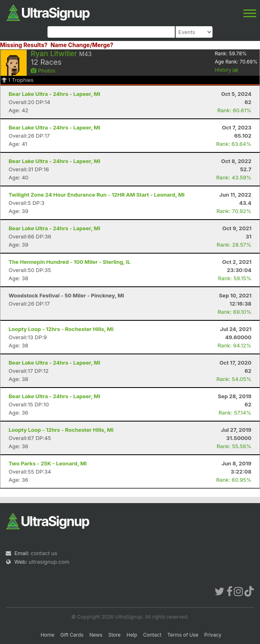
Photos (43, 70)
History (226, 70)
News (96, 635)
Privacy (213, 635)
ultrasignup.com (49, 562)
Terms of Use (183, 635)
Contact (153, 635)
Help (132, 635)
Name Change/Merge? (82, 45)
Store (115, 635)
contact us (44, 553)
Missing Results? (24, 45)
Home (47, 635)
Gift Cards (72, 635)
